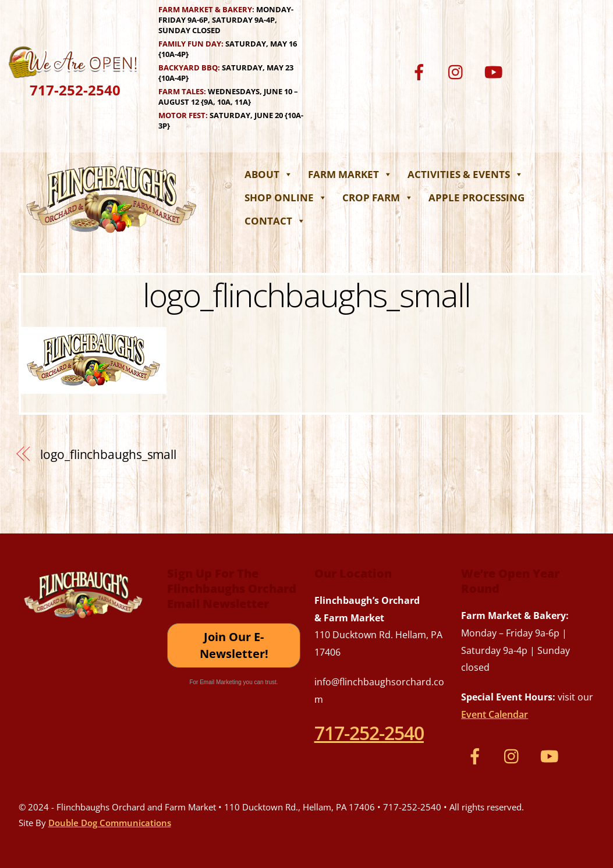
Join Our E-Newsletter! (234, 645)
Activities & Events (465, 174)
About (269, 174)
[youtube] (496, 71)
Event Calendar (495, 714)
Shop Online (286, 198)
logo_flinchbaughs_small (307, 294)
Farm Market (350, 174)
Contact (275, 221)
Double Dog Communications (110, 823)
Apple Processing (476, 198)
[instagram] (458, 71)
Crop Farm (378, 198)
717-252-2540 (75, 90)
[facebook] (421, 71)
